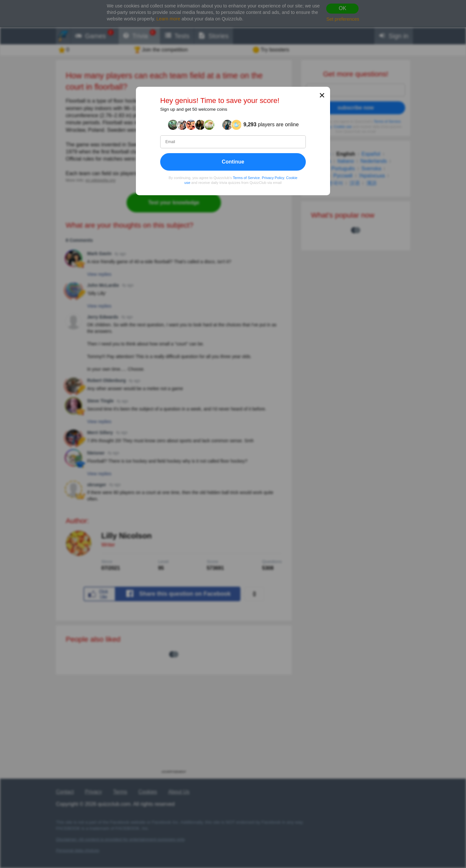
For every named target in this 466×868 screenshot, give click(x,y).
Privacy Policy (273, 178)
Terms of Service (246, 178)
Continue (233, 162)
